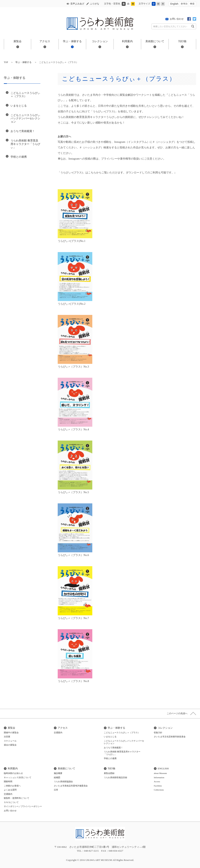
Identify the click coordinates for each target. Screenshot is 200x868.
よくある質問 (10, 790)
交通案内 (58, 733)
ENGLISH (163, 768)
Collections (159, 790)
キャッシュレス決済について (18, 777)
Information (159, 777)
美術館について (155, 41)
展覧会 (17, 41)
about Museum (160, 773)
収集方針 (158, 733)
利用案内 (127, 41)
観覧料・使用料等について (17, 798)
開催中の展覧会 (11, 733)
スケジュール (10, 741)
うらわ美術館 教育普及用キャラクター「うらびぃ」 (25, 144)
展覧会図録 (109, 773)
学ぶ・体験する (72, 41)
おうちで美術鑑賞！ (23, 131)
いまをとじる (19, 106)
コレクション (100, 41)
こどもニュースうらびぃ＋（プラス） (25, 95)
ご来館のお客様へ (12, 786)
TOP (6, 62)
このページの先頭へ (177, 713)
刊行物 (182, 41)
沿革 (56, 790)
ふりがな (95, 4)
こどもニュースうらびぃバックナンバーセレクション (25, 118)
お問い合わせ (177, 19)
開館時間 (8, 781)
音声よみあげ (77, 4)
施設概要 (58, 773)
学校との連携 (19, 157)
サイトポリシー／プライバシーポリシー (23, 806)
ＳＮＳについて (11, 802)
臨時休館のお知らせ (13, 773)
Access (157, 781)
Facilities (158, 786)
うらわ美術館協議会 (63, 781)
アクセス (45, 41)
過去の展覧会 (10, 745)
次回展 (7, 737)
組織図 (57, 777)
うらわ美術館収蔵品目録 (115, 777)
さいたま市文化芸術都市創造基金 (170, 737)
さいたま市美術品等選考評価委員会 (71, 786)
